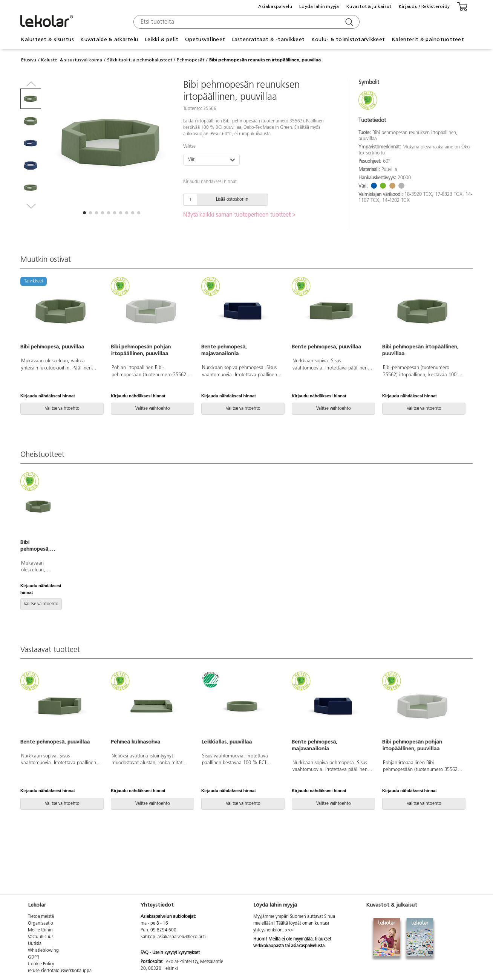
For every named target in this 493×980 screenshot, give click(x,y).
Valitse (189, 147)
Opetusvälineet (205, 39)
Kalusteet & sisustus (47, 39)
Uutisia (35, 944)
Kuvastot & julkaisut (369, 6)
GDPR (34, 957)
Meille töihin (40, 930)
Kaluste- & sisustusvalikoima (72, 60)
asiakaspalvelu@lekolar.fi (182, 937)
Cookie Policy (41, 964)
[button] (84, 213)
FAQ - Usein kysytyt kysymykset (170, 953)
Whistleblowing (43, 951)
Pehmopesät (191, 60)
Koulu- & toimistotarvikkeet (348, 39)
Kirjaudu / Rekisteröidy (424, 6)
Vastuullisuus (41, 937)
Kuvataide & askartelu (109, 39)
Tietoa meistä (41, 917)
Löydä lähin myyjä (319, 6)
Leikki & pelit (162, 39)
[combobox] (246, 22)
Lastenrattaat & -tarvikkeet (268, 39)
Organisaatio (41, 924)
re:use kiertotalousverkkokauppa (60, 971)
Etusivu (29, 60)
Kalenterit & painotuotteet (428, 39)
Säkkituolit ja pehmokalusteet (140, 60)
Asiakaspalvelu (275, 6)
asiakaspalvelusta (308, 946)
